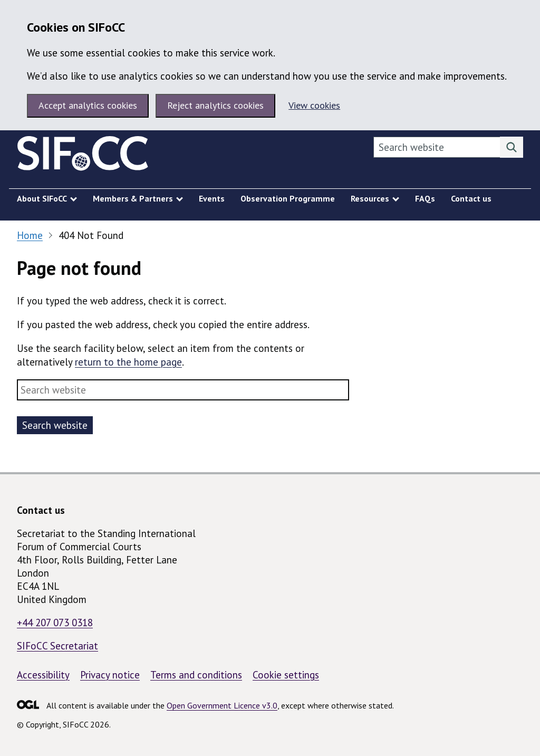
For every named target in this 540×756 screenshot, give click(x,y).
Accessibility (43, 675)
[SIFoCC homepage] (83, 156)
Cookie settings (286, 675)
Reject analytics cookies (215, 105)
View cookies (314, 105)
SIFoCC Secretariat (57, 646)
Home (30, 235)
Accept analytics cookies (88, 105)
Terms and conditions (196, 675)
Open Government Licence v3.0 (222, 705)
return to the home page (128, 362)
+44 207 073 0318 (55, 623)
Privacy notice (110, 675)
